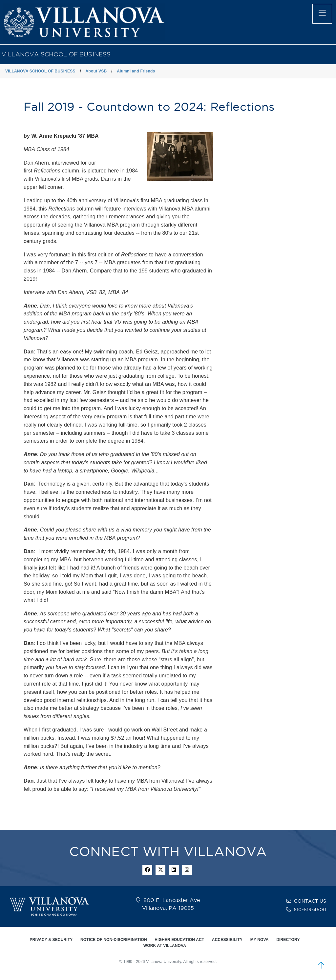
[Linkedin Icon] (174, 870)
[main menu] (322, 14)
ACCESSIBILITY (227, 940)
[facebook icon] (147, 870)
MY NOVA (260, 940)
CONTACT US (310, 901)
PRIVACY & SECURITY (51, 940)
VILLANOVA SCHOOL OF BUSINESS (56, 54)
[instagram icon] (187, 870)
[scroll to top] (321, 965)
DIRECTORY (288, 940)
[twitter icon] (160, 870)
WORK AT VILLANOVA (165, 946)
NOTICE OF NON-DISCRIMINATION (114, 940)
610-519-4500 (310, 910)
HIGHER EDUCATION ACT (179, 940)
